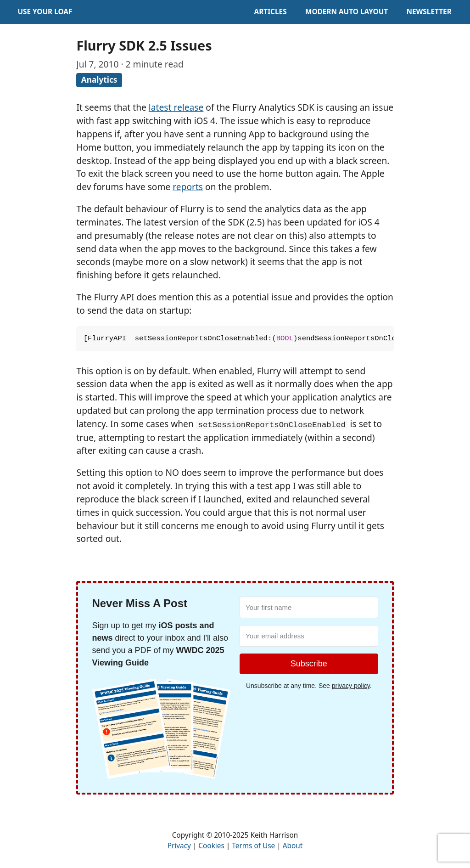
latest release (176, 107)
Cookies (211, 846)
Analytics (99, 80)
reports (188, 187)
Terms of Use (253, 846)
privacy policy (351, 686)
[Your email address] (309, 636)
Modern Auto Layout (347, 12)
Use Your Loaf (45, 12)
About (293, 846)
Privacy (179, 846)
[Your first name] (309, 607)
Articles (271, 12)
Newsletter (429, 12)
